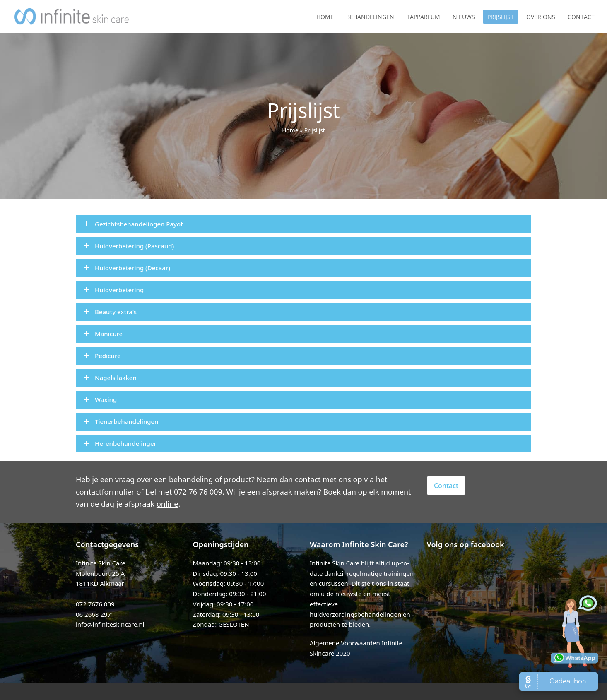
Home (290, 130)
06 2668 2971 (95, 614)
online (167, 504)
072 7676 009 (95, 604)
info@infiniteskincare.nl (110, 624)
